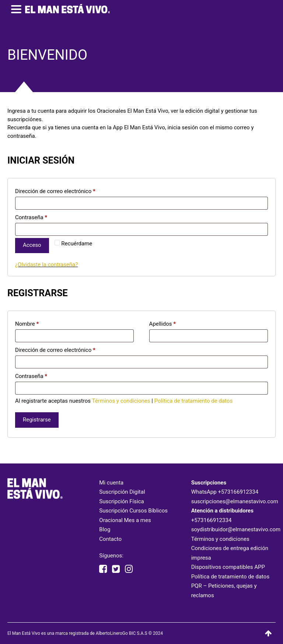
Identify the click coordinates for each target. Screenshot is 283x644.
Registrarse (37, 420)
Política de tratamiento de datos (194, 401)
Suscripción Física (121, 501)
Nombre (27, 324)
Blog (105, 529)
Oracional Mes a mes (125, 520)
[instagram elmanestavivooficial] (129, 569)
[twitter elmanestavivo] (116, 569)
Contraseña (31, 217)
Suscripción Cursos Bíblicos (133, 511)
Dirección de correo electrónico (55, 191)
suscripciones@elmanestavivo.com (235, 501)
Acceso (32, 245)
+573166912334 (238, 492)
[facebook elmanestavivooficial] (103, 569)
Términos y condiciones (121, 401)
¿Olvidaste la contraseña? (46, 265)
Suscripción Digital (122, 492)
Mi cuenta (111, 483)
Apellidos (163, 324)
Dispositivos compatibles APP (228, 567)
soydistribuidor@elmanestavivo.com (236, 529)
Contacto (110, 539)
